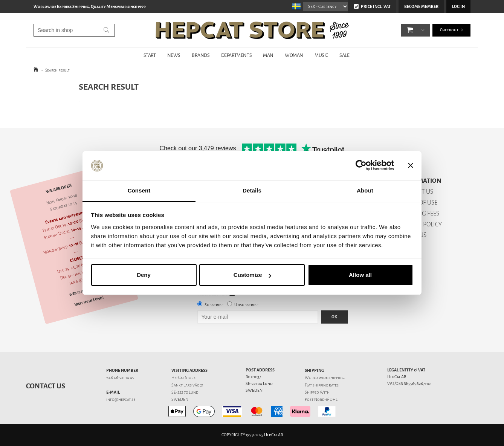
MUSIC (321, 55)
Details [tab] (252, 190)
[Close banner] (411, 166)
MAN (268, 55)
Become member (421, 7)
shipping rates (325, 385)
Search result (57, 70)
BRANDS (201, 55)
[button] (410, 30)
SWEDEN (180, 399)
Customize (252, 275)
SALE (344, 55)
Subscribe (214, 305)
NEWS (174, 55)
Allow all (360, 275)
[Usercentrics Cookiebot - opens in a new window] (361, 166)
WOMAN (294, 55)
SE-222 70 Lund (185, 392)
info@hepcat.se (121, 399)
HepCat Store (183, 378)
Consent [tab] (139, 190)
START (150, 55)
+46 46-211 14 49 (120, 378)
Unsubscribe (246, 305)
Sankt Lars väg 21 (187, 385)
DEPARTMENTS (237, 55)
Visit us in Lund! (89, 301)
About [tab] (365, 190)
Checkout (449, 30)
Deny (144, 275)
